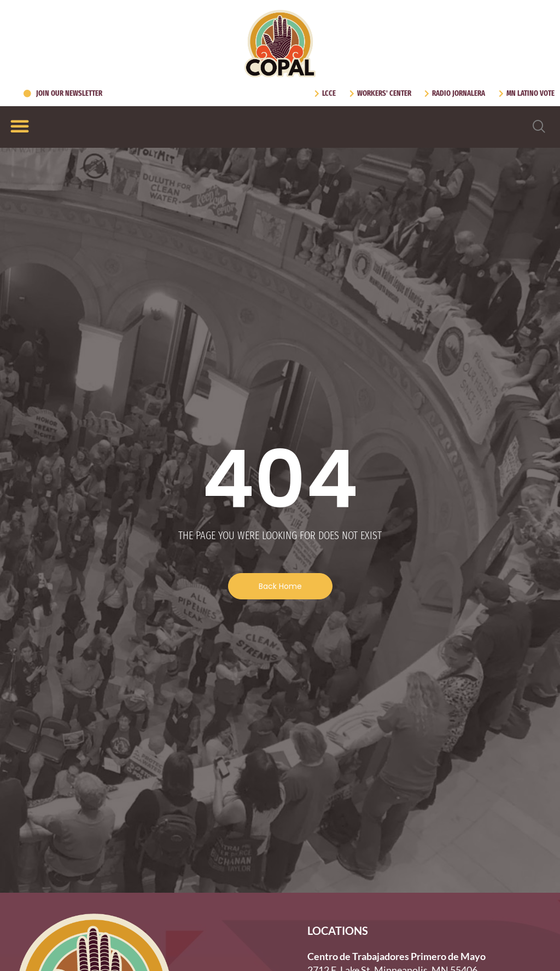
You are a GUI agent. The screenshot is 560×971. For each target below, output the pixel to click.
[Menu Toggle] (20, 126)
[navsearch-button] (539, 127)
